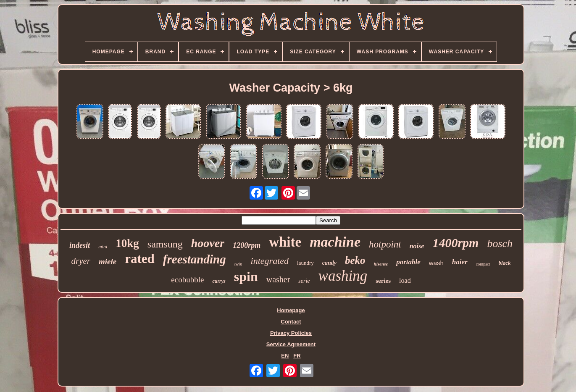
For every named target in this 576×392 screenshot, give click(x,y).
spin (246, 276)
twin (238, 264)
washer (278, 279)
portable (408, 262)
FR (297, 356)
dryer (81, 261)
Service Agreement (291, 344)
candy (329, 263)
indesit (80, 245)
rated (140, 259)
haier (460, 262)
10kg (127, 243)
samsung (165, 244)
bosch (500, 243)
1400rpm (455, 243)
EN (285, 356)
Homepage (291, 310)
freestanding (195, 259)
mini (103, 247)
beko (355, 260)
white (285, 242)
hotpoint (385, 244)
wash (436, 263)
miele (108, 262)
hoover (208, 243)
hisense (381, 264)
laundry (305, 263)
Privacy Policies (291, 333)
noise (417, 246)
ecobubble (187, 280)
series (383, 281)
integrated (270, 261)
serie (304, 281)
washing (343, 276)
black (505, 263)
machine (335, 242)
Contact (291, 322)
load (405, 280)
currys (219, 281)
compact (483, 264)
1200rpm (247, 245)
